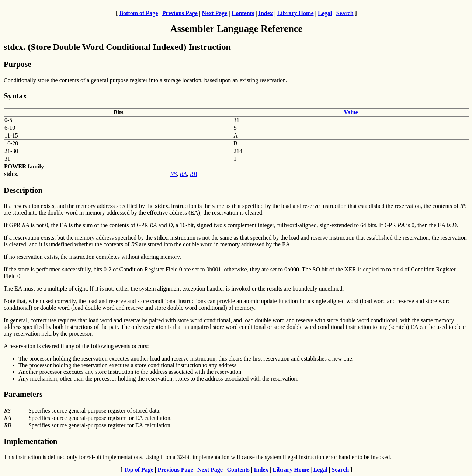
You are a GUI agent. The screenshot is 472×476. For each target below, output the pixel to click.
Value (351, 112)
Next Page (214, 13)
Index (266, 13)
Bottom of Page (138, 13)
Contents (243, 13)
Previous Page (180, 13)
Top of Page (139, 470)
